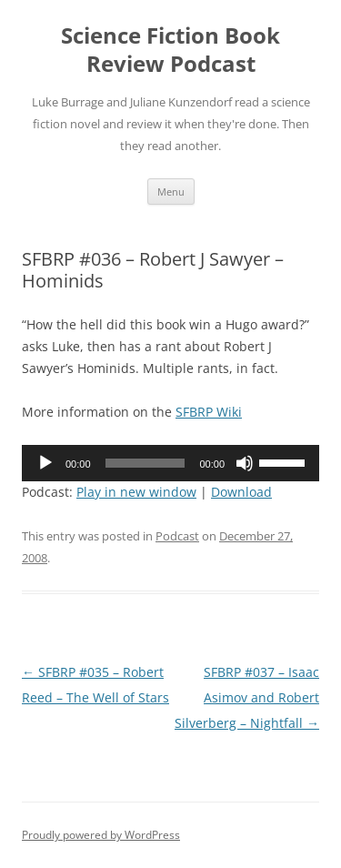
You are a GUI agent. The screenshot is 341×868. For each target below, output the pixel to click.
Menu (171, 192)
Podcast (177, 536)
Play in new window (136, 492)
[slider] (145, 463)
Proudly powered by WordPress (101, 835)
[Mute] (245, 463)
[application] (170, 463)
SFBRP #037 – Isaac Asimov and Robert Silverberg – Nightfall (247, 697)
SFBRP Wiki (209, 412)
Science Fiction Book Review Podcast (170, 50)
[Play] (45, 463)
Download (241, 492)
